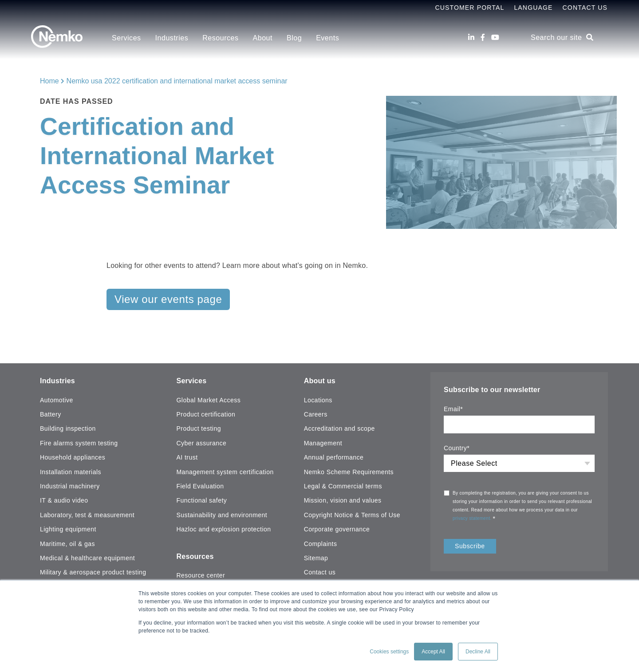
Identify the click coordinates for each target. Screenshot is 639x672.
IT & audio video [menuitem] (64, 500)
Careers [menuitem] (316, 414)
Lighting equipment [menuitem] (68, 529)
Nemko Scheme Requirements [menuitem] (349, 472)
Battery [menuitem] (51, 414)
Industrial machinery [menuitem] (70, 486)
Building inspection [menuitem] (68, 428)
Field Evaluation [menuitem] (200, 486)
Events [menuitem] (327, 38)
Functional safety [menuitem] (201, 500)
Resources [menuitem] (220, 38)
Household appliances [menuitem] (73, 457)
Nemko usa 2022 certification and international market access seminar (177, 81)
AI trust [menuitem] (187, 457)
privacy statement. (473, 518)
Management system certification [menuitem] (225, 472)
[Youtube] (495, 37)
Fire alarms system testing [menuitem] (79, 443)
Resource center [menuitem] (201, 575)
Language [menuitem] (533, 8)
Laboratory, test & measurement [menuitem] (87, 515)
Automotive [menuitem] (57, 400)
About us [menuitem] (320, 381)
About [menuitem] (263, 38)
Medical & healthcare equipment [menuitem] (87, 558)
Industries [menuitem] (172, 38)
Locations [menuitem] (318, 400)
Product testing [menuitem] (198, 428)
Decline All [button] (478, 652)
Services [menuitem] (126, 38)
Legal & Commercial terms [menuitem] (343, 486)
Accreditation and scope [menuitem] (339, 428)
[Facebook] (483, 37)
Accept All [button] (433, 652)
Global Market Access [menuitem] (208, 400)
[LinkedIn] (471, 37)
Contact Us (585, 8)
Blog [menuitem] (294, 38)
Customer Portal (469, 8)
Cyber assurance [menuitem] (201, 443)
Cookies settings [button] (389, 652)
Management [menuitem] (323, 443)
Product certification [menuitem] (206, 414)
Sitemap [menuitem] (316, 558)
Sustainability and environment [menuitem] (222, 515)
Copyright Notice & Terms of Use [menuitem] (352, 515)
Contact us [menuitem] (320, 572)
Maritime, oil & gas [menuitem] (67, 544)
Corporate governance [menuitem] (337, 529)
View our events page (168, 299)
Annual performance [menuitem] (334, 457)
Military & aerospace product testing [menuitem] (93, 572)
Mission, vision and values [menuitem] (343, 500)
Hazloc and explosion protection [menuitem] (223, 529)
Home (49, 81)
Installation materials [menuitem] (71, 472)
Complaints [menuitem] (321, 544)
